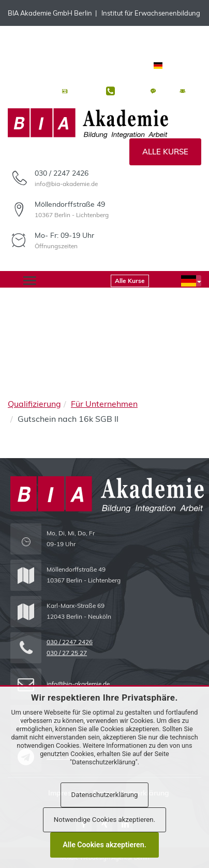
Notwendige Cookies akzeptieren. (104, 820)
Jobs (195, 92)
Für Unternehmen (104, 404)
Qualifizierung (34, 404)
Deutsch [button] (176, 65)
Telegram (86, 39)
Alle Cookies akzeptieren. (104, 845)
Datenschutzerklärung (105, 795)
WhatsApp (40, 39)
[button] (191, 281)
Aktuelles (84, 92)
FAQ (165, 92)
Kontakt (130, 92)
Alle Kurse (165, 152)
